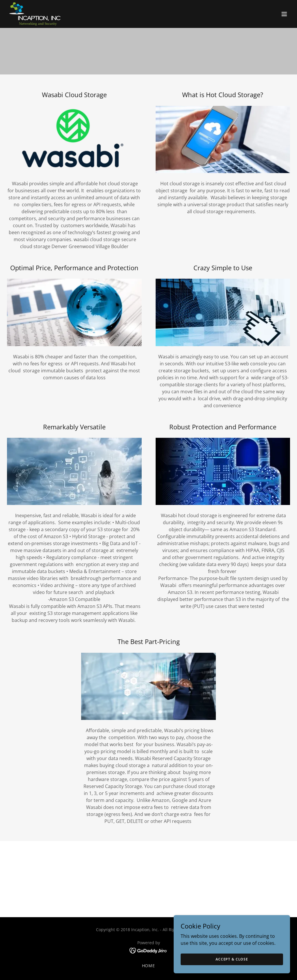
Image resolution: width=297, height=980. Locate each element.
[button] (284, 14)
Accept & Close (232, 959)
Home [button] (149, 966)
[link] (35, 14)
